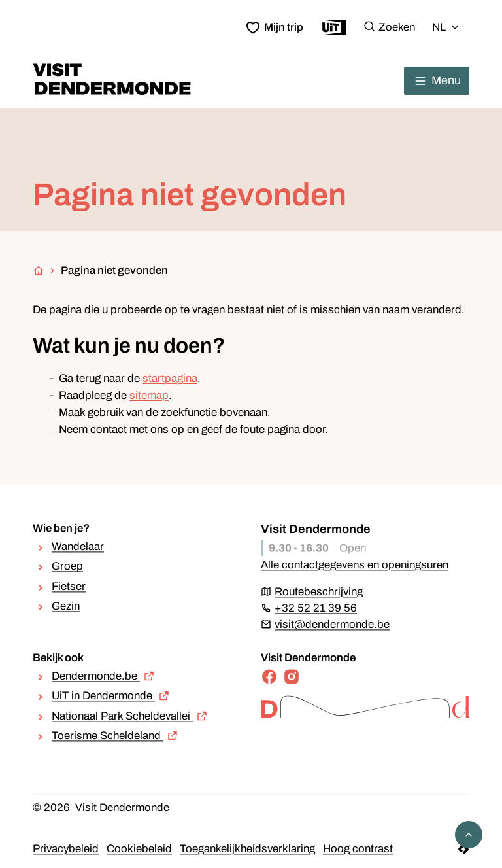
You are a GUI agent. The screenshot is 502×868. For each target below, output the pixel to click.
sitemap (149, 395)
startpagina (170, 378)
